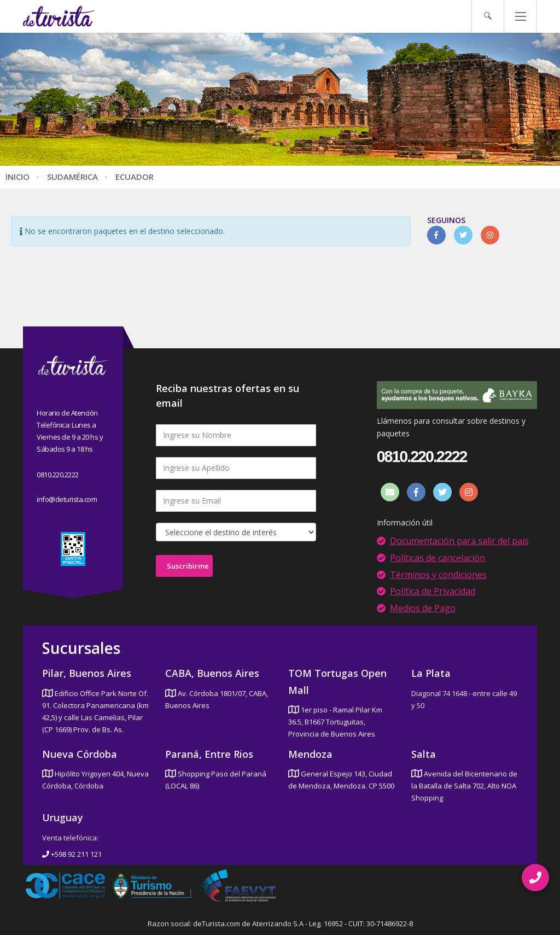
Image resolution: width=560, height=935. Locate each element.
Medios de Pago (423, 608)
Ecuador (135, 177)
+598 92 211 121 (72, 854)
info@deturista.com (67, 499)
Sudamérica (72, 177)
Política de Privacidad (433, 591)
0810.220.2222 (58, 475)
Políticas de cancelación (437, 558)
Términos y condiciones (438, 575)
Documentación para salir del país (459, 541)
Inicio (17, 177)
